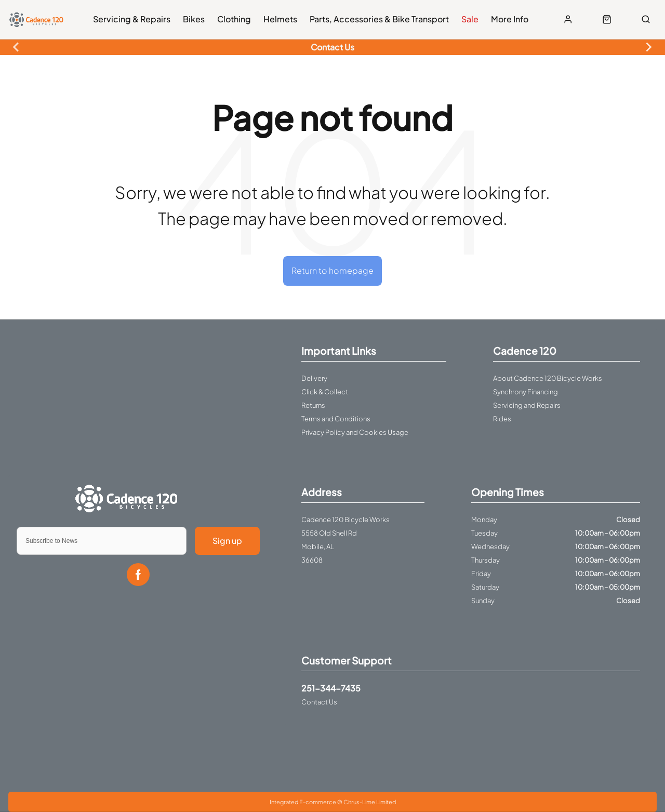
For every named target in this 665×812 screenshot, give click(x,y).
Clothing (234, 19)
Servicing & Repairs (132, 19)
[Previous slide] (17, 47)
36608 (312, 560)
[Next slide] (648, 47)
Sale (470, 19)
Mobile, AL (318, 547)
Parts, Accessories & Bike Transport (379, 19)
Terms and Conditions (336, 419)
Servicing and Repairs (527, 405)
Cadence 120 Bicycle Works (345, 520)
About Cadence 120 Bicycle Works (548, 378)
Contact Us (319, 702)
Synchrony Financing (526, 392)
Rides (502, 419)
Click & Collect (325, 392)
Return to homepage (332, 270)
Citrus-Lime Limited (370, 802)
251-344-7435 (331, 688)
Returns (313, 405)
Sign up (227, 541)
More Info (510, 19)
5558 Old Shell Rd (329, 533)
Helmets (280, 19)
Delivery (314, 378)
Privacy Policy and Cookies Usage (355, 432)
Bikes (194, 19)
